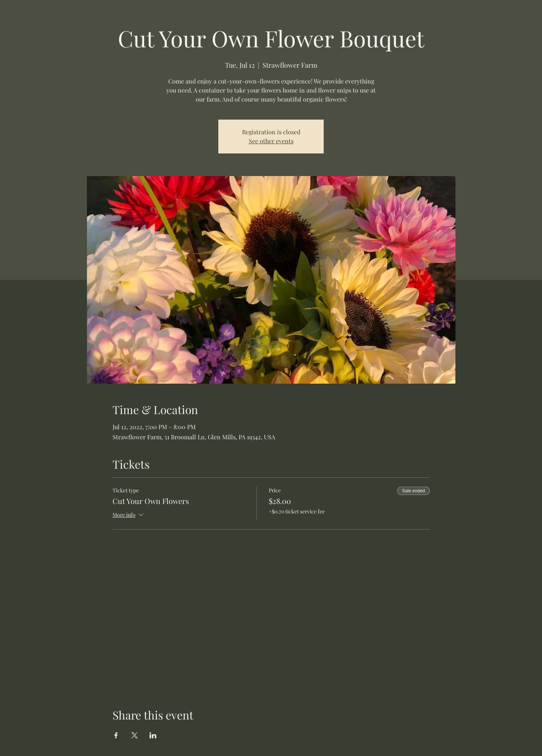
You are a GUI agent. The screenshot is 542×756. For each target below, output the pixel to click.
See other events (271, 141)
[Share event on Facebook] (116, 735)
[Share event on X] (135, 735)
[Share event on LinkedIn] (153, 735)
